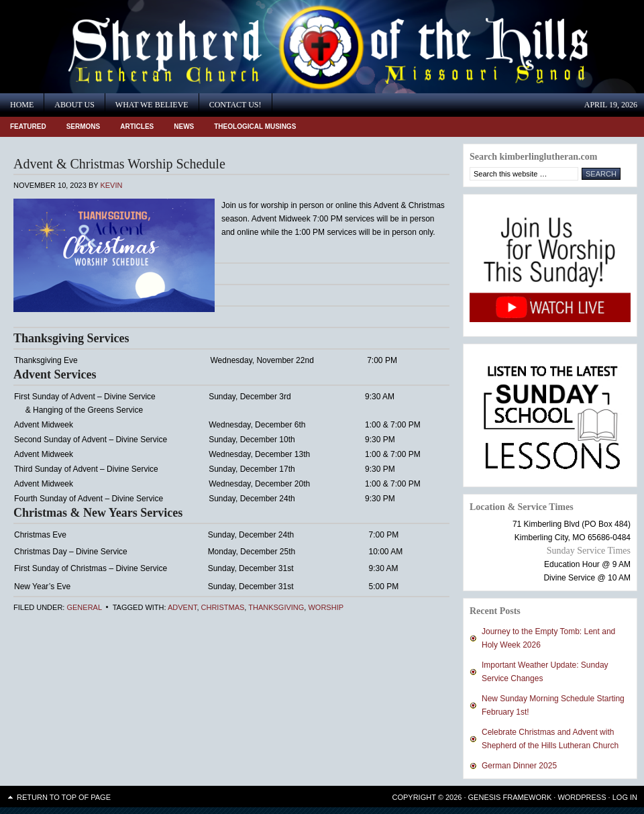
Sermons (84, 126)
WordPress (582, 797)
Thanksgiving (276, 607)
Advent (182, 607)
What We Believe (152, 105)
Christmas (223, 607)
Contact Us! (235, 105)
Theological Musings (255, 126)
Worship (326, 607)
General (84, 607)
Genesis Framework (510, 797)
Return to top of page (64, 797)
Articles (137, 126)
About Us (74, 105)
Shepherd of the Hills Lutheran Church (121, 47)
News (184, 126)
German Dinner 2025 (519, 766)
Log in (625, 797)
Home (22, 105)
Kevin (111, 185)
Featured (28, 126)
